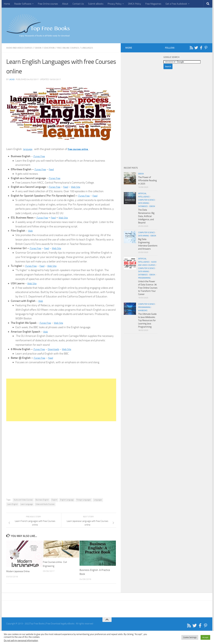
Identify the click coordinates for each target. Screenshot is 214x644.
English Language (67, 500)
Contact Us (78, 4)
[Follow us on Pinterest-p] (206, 48)
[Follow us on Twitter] (196, 48)
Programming (144, 278)
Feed (53, 169)
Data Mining (143, 203)
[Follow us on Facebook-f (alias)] (201, 48)
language (28, 149)
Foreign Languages (84, 500)
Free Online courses (48, 4)
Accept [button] (205, 637)
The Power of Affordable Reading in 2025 (147, 180)
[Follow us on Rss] (191, 48)
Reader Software (23, 4)
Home (7, 4)
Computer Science (146, 200)
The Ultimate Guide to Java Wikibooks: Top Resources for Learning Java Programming (147, 320)
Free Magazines (153, 4)
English (54, 500)
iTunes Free (40, 156)
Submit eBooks (96, 4)
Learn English (13, 504)
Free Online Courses (76, 48)
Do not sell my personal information (21, 640)
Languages (98, 48)
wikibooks (143, 311)
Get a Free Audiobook (176, 4)
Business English (42, 500)
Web (31, 231)
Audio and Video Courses (21, 48)
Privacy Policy (115, 4)
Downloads (56, 349)
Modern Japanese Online (20, 571)
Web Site (78, 187)
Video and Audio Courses (45, 504)
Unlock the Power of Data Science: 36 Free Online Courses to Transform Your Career (148, 288)
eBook (43, 48)
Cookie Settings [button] (190, 637)
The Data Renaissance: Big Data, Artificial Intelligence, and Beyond (146, 216)
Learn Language (27, 504)
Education (55, 48)
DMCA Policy (135, 4)
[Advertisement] (61, 400)
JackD (12, 79)
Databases (143, 206)
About (65, 4)
